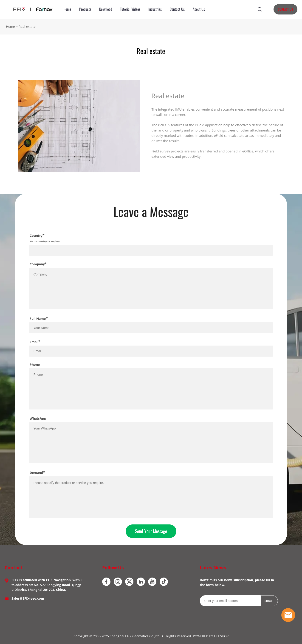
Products (85, 9)
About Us (199, 9)
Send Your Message (151, 531)
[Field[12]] (151, 351)
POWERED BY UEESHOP (211, 636)
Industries (155, 9)
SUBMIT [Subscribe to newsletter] (269, 601)
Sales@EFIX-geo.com (28, 598)
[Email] (230, 601)
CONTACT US (285, 9)
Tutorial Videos (130, 9)
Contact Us (177, 9)
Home (67, 9)
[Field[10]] (151, 328)
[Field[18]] (151, 250)
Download (106, 9)
